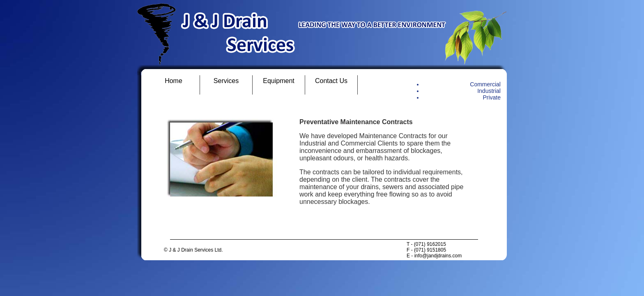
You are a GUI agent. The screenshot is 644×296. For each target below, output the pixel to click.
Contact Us (331, 81)
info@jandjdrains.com (438, 256)
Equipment (279, 81)
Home (174, 81)
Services (226, 81)
